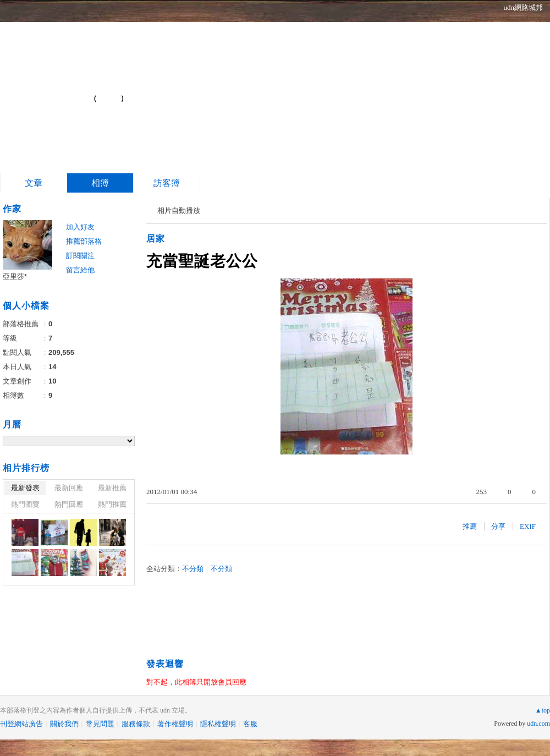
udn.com (538, 724)
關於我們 (64, 724)
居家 (156, 239)
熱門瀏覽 (25, 504)
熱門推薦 (112, 504)
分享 (498, 526)
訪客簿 (167, 183)
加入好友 (80, 227)
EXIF (528, 526)
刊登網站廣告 (21, 724)
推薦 (470, 526)
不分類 (193, 569)
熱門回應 (69, 504)
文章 (34, 183)
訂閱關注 (80, 256)
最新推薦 (112, 488)
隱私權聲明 (218, 724)
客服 (250, 724)
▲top (543, 710)
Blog (59, 94)
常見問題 (100, 724)
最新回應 (69, 488)
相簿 (100, 183)
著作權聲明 (175, 724)
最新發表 (25, 488)
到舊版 (109, 98)
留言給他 (80, 270)
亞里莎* (15, 276)
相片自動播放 (179, 210)
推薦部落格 (84, 241)
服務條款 (136, 724)
